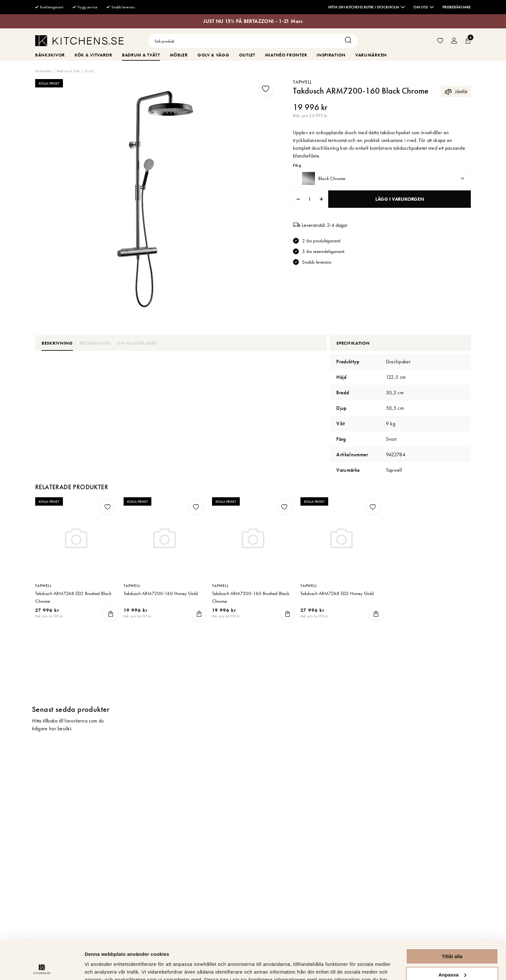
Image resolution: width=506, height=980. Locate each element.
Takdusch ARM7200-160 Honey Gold (161, 593)
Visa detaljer (99, 967)
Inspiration (331, 55)
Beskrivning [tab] (57, 343)
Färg (297, 165)
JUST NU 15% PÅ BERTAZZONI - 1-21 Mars (253, 21)
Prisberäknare (457, 7)
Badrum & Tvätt (141, 55)
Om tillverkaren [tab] (137, 343)
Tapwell (303, 82)
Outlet (247, 55)
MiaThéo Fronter (286, 55)
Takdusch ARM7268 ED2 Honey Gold (337, 593)
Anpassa (452, 937)
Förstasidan (44, 71)
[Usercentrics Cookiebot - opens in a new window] (42, 967)
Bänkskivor (50, 55)
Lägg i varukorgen (400, 199)
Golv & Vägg (213, 55)
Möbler (179, 55)
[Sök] (350, 41)
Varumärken (371, 55)
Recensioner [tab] (95, 343)
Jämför (456, 91)
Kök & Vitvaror (93, 55)
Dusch (89, 71)
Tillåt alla (452, 919)
